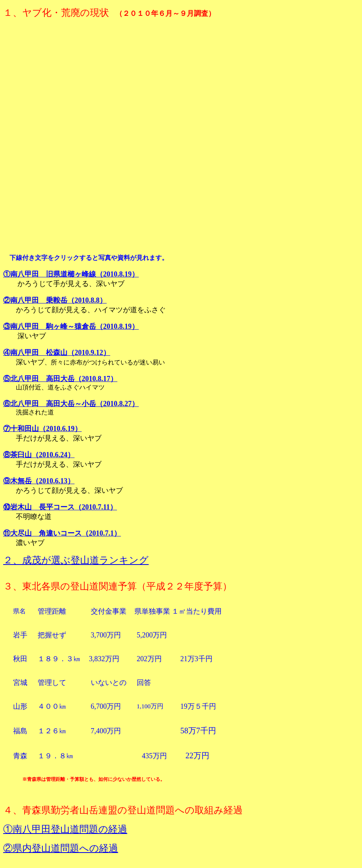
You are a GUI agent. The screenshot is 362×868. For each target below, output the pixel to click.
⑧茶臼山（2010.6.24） (39, 455)
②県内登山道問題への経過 (61, 848)
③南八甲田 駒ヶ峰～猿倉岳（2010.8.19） (71, 326)
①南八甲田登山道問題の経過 (65, 829)
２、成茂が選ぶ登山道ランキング (76, 560)
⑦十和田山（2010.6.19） (42, 429)
